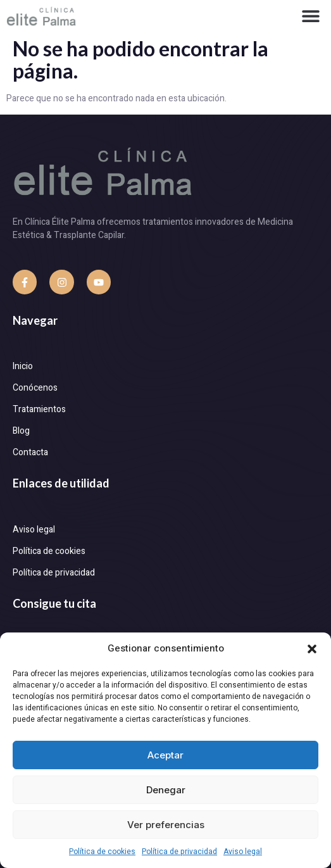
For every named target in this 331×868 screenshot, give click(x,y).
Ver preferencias (166, 825)
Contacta (30, 452)
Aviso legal (243, 852)
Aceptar (165, 755)
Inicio (23, 366)
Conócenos (35, 388)
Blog (21, 431)
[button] (312, 649)
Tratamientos (39, 409)
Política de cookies (102, 852)
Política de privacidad (179, 852)
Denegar (166, 790)
